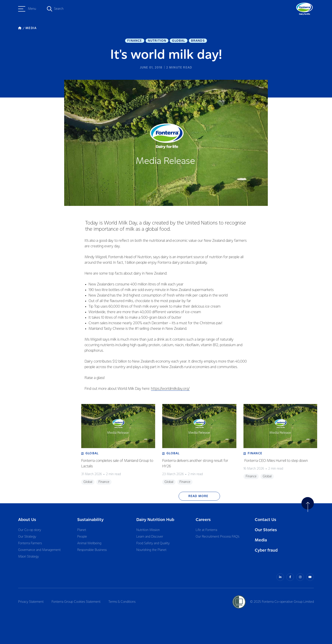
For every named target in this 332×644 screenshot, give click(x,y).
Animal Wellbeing (89, 543)
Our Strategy (27, 537)
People (82, 537)
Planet (82, 530)
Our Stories (266, 530)
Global (179, 41)
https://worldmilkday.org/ (170, 389)
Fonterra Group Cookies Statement (76, 602)
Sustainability (90, 520)
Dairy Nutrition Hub (155, 520)
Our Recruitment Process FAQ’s (217, 537)
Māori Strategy (28, 557)
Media (261, 540)
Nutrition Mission (148, 530)
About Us (27, 520)
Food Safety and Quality (153, 543)
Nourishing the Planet (151, 550)
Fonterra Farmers (30, 543)
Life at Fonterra (206, 530)
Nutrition (157, 41)
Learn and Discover (150, 537)
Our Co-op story (30, 530)
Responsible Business (92, 550)
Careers (203, 520)
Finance (135, 41)
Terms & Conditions (122, 602)
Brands (198, 41)
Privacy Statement (31, 602)
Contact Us (265, 520)
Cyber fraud (266, 550)
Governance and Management (39, 550)
